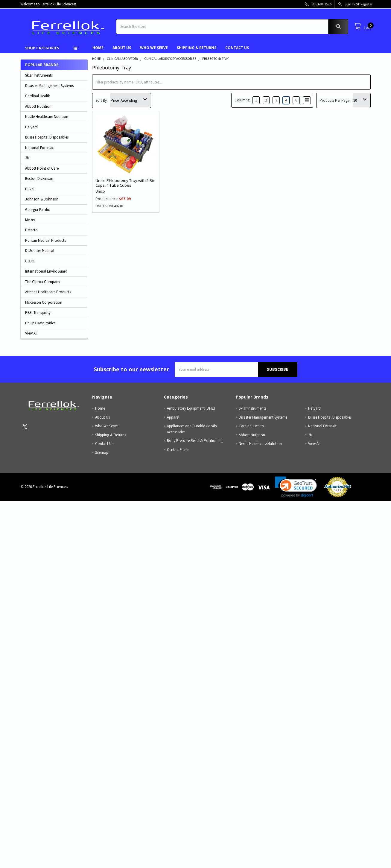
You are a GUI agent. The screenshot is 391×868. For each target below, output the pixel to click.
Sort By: (102, 100)
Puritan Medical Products (45, 240)
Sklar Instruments (39, 75)
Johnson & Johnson (42, 199)
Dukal (30, 189)
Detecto (31, 230)
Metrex (30, 220)
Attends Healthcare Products (48, 292)
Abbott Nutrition (38, 106)
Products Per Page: (335, 100)
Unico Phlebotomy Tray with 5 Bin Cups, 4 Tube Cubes (125, 183)
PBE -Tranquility (38, 313)
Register (366, 4)
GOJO (30, 261)
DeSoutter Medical (40, 251)
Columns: (242, 100)
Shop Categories (42, 48)
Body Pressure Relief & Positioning (195, 441)
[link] (296, 487)
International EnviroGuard (46, 271)
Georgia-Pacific (37, 210)
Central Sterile (178, 450)
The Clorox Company (43, 282)
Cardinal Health (38, 96)
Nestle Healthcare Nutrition (47, 117)
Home (98, 48)
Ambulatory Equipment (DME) (191, 408)
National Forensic (39, 148)
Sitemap (102, 453)
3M (27, 158)
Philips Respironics (40, 323)
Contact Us (237, 48)
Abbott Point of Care (42, 168)
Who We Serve (154, 48)
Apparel (173, 417)
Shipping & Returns (197, 48)
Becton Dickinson (39, 178)
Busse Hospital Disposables (47, 137)
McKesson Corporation (44, 302)
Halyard (31, 127)
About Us (122, 48)
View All (31, 333)
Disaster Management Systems (49, 86)
